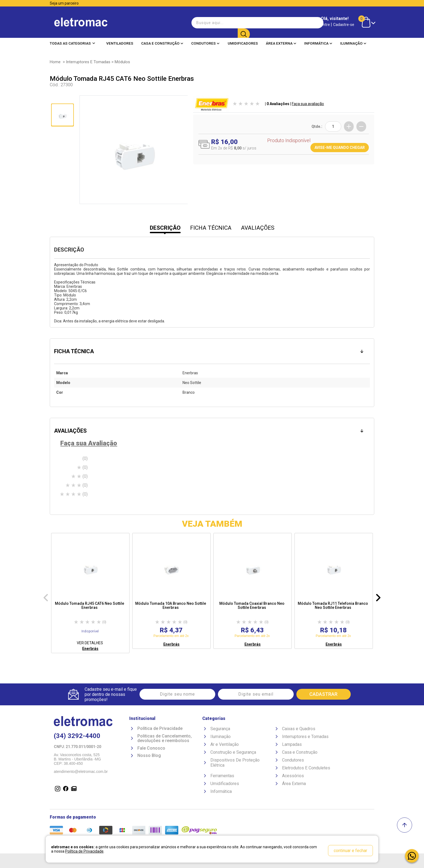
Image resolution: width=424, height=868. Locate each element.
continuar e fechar (350, 851)
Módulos (122, 62)
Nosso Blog (149, 756)
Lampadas (292, 744)
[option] (90, 593)
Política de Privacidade (160, 729)
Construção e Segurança (233, 752)
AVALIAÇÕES (258, 228)
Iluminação (353, 43)
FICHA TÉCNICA (211, 228)
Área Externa (281, 43)
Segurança (220, 729)
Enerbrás (90, 649)
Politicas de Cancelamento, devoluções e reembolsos (165, 738)
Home (55, 62)
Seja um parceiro (64, 3)
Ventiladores (120, 43)
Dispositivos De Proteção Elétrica (235, 763)
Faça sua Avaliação (89, 443)
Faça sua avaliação (308, 104)
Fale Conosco (151, 748)
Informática (318, 43)
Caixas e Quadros (299, 729)
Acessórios (293, 776)
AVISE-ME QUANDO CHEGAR (340, 148)
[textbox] (220, 23)
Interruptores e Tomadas (88, 62)
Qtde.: (317, 126)
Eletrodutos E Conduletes (306, 768)
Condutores (205, 43)
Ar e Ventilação (225, 744)
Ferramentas (222, 776)
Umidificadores (243, 43)
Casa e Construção (162, 43)
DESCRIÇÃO (165, 228)
